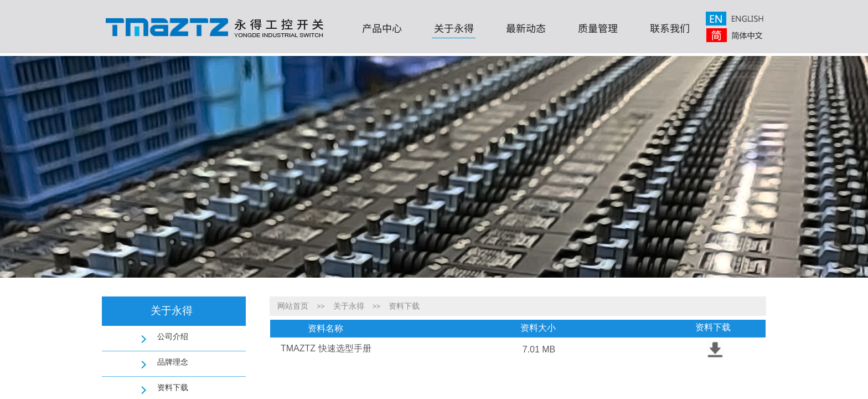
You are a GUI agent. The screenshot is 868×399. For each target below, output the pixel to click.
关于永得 (454, 28)
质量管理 (598, 28)
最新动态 (526, 28)
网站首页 (293, 306)
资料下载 (404, 306)
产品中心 (382, 28)
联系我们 (670, 28)
